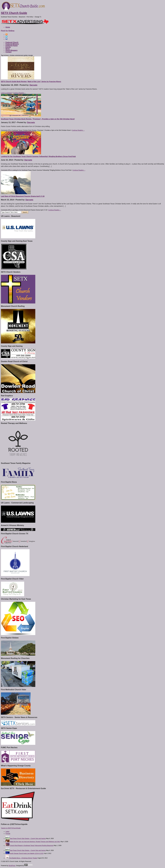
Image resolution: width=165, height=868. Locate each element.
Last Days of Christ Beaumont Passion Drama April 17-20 (23, 196)
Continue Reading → (19, 93)
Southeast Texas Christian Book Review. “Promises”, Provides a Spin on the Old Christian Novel (38, 119)
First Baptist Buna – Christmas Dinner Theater (23, 858)
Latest (7, 832)
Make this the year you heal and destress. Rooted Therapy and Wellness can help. (35, 842)
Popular (8, 834)
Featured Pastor (12, 46)
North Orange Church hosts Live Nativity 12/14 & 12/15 (27, 853)
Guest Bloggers (11, 50)
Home (8, 27)
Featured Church (12, 42)
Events (8, 47)
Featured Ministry (12, 44)
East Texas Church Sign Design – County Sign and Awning (28, 839)
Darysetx (33, 85)
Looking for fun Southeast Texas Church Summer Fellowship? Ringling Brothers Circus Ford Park (38, 156)
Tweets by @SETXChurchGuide (11, 828)
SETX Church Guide (14, 13)
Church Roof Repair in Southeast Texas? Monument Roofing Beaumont (32, 846)
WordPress (12, 866)
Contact (8, 52)
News (8, 49)
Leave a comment (6, 93)
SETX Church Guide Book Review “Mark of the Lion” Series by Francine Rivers (31, 82)
